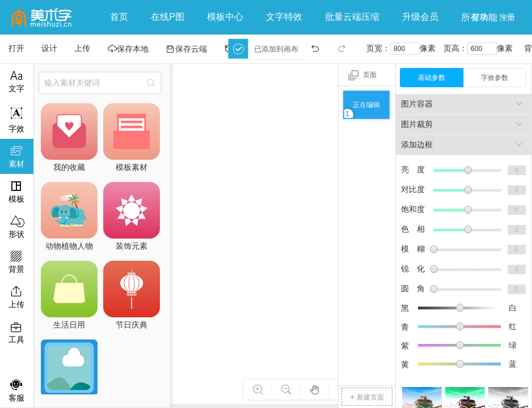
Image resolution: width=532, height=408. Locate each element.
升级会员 (420, 17)
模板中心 (225, 17)
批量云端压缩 (352, 17)
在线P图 (168, 17)
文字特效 (284, 17)
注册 (507, 17)
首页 (119, 17)
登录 (480, 17)
